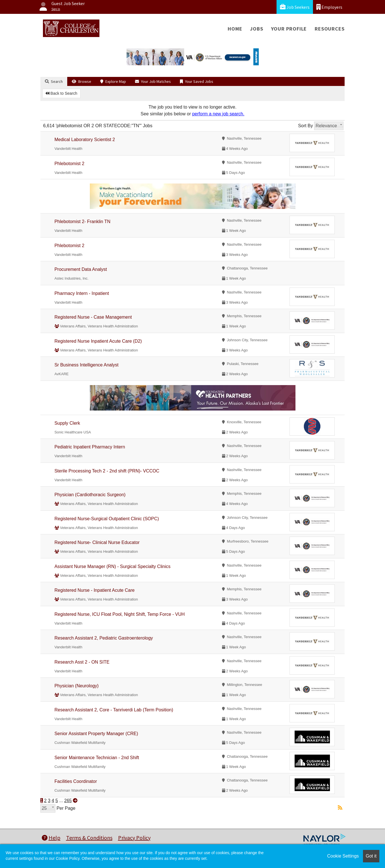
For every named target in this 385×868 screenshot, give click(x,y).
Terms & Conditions (89, 838)
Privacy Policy (134, 838)
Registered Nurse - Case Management (93, 317)
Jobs (256, 29)
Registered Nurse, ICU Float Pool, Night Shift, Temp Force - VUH (120, 614)
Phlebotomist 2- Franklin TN (82, 222)
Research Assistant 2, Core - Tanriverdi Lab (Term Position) (114, 710)
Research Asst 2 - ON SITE (82, 662)
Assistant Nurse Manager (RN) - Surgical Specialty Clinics (113, 566)
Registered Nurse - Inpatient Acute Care (95, 590)
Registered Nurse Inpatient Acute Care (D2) (98, 341)
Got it (371, 856)
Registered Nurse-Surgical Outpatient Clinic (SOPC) (107, 519)
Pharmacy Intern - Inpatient (82, 293)
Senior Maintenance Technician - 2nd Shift (97, 758)
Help (51, 838)
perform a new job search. (218, 114)
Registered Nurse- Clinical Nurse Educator (97, 542)
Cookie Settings (343, 856)
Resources (329, 29)
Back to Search (61, 93)
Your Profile (289, 29)
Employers (329, 7)
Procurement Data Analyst (81, 269)
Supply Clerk (67, 423)
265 (68, 801)
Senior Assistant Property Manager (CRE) (96, 734)
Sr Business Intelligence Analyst (87, 365)
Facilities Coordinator (76, 781)
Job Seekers (295, 7)
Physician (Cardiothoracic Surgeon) (90, 495)
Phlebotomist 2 (69, 164)
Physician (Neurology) (77, 686)
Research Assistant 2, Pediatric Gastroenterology (104, 638)
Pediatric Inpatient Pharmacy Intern (90, 447)
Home (235, 29)
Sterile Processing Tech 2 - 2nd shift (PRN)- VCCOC (107, 471)
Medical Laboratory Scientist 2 (85, 140)
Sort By (305, 126)
